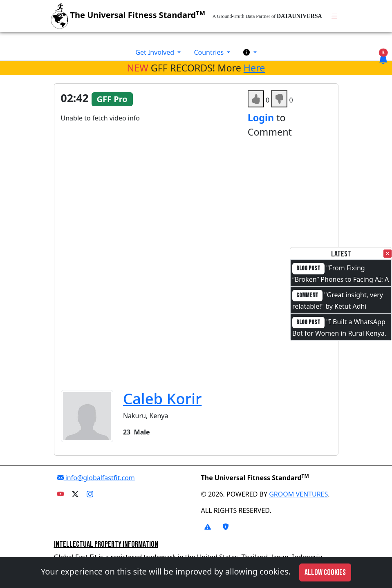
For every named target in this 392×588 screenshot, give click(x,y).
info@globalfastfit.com (96, 478)
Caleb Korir (162, 399)
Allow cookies (325, 572)
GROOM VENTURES (298, 494)
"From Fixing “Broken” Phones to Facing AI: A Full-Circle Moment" (340, 278)
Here (254, 68)
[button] (250, 52)
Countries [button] (209, 52)
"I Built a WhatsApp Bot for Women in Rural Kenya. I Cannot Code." (339, 332)
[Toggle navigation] (334, 16)
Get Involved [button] (156, 52)
